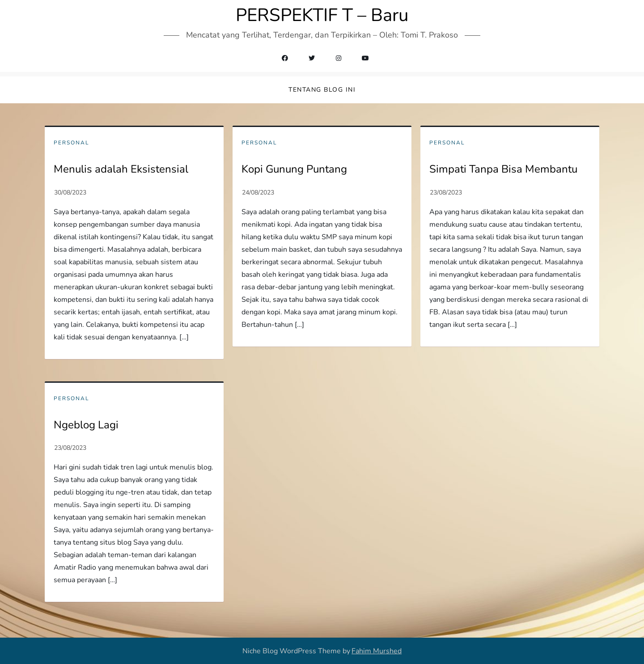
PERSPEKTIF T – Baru (322, 15)
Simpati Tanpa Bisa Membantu (503, 169)
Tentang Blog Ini (322, 90)
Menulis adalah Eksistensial (121, 169)
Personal (72, 143)
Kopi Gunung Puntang (294, 169)
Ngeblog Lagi (86, 425)
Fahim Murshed (377, 651)
